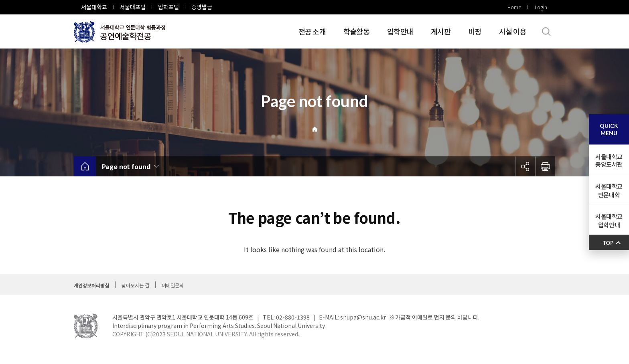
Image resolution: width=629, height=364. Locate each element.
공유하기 (525, 166)
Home (514, 7)
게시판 (441, 31)
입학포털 (168, 7)
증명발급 (202, 7)
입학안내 (400, 31)
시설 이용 (513, 31)
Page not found (126, 166)
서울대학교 (94, 7)
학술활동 (356, 31)
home (85, 166)
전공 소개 (312, 31)
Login (541, 7)
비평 (475, 31)
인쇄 (545, 166)
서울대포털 (133, 7)
